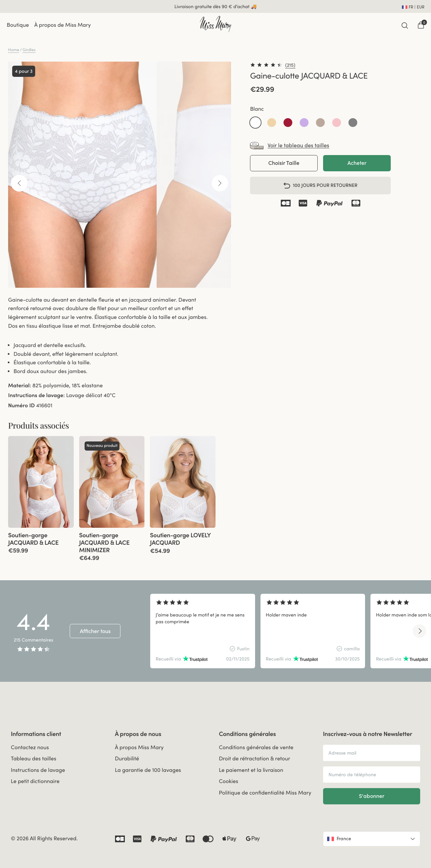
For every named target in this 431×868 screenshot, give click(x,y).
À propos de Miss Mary (62, 25)
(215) (290, 65)
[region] (285, 631)
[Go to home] (215, 24)
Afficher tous (95, 631)
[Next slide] (419, 631)
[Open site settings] (413, 6)
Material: (20, 386)
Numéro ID (21, 406)
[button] (255, 123)
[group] (41, 482)
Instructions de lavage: (36, 395)
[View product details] (41, 541)
